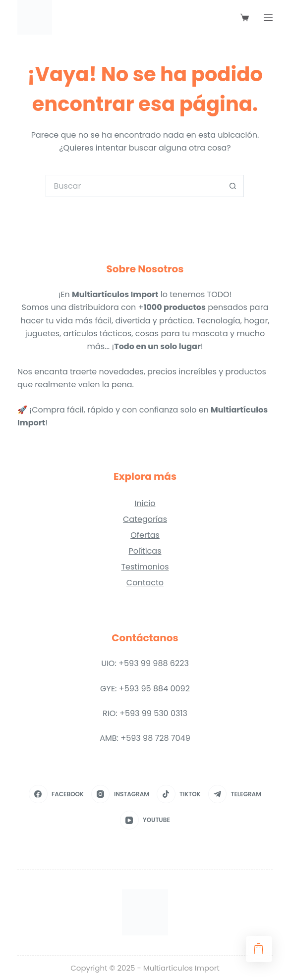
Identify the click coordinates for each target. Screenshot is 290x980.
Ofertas (145, 535)
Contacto (145, 583)
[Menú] (268, 17)
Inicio (145, 503)
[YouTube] (145, 820)
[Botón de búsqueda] (233, 186)
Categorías (145, 519)
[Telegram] (235, 794)
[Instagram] (120, 794)
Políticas (145, 551)
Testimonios (145, 567)
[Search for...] (134, 186)
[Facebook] (56, 794)
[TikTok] (178, 794)
